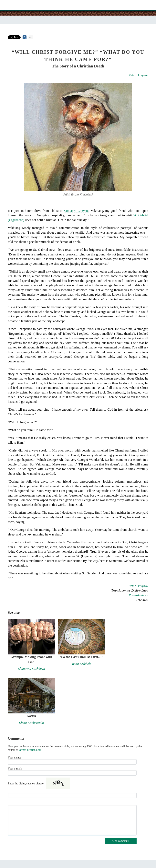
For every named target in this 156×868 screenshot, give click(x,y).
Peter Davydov (138, 75)
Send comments (121, 841)
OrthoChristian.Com (30, 750)
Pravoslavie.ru (138, 595)
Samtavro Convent (76, 211)
